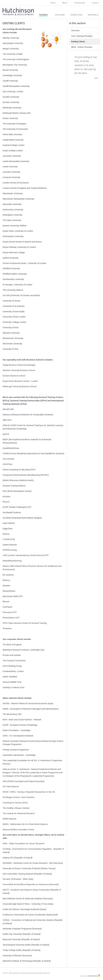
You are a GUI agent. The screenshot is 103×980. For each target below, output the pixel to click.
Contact (95, 3)
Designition (93, 976)
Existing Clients (78, 41)
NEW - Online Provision (82, 47)
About (65, 3)
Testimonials (80, 3)
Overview (75, 30)
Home (53, 3)
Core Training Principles (82, 36)
